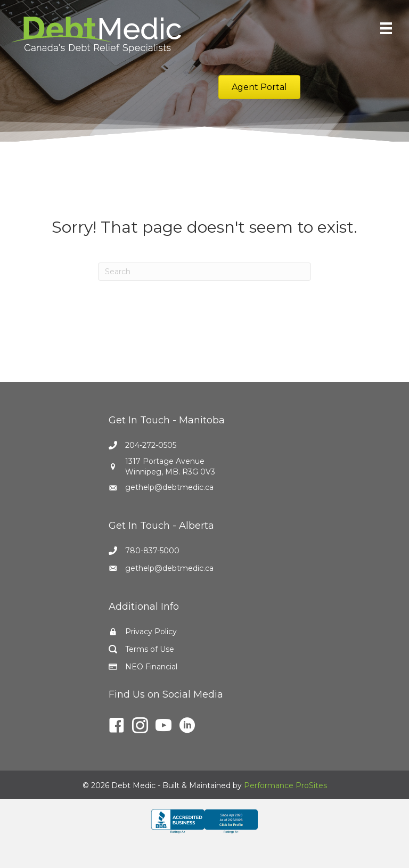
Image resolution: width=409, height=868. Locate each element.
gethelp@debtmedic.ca (169, 487)
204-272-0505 (151, 445)
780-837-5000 (152, 551)
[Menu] (386, 28)
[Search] (204, 272)
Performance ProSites (285, 785)
